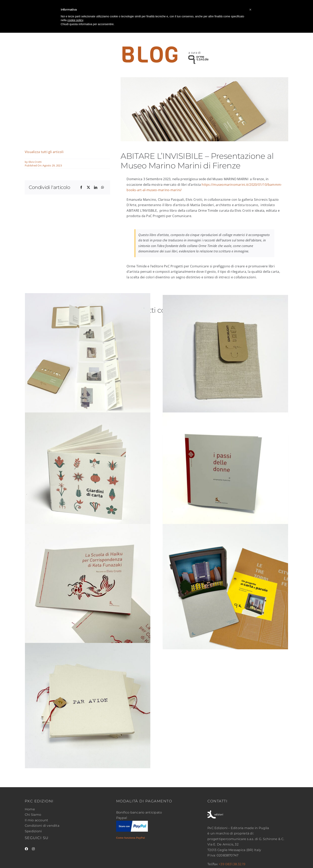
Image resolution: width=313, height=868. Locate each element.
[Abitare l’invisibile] (88, 360)
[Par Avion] (88, 706)
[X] (88, 188)
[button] (250, 10)
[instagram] (33, 849)
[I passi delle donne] (225, 475)
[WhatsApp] (103, 188)
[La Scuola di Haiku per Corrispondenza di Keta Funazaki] (88, 587)
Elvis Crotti (35, 162)
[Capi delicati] (225, 358)
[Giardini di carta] (88, 475)
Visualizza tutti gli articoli (44, 152)
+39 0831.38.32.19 (232, 864)
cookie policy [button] (75, 20)
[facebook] (26, 849)
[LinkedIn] (96, 188)
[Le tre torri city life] (225, 587)
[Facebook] (81, 188)
